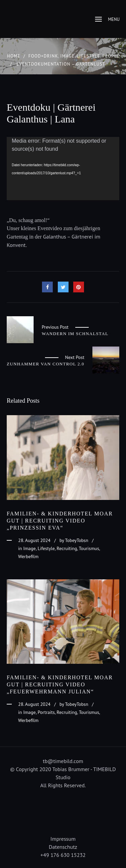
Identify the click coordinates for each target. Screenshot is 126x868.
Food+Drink (43, 56)
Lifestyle (88, 56)
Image (67, 56)
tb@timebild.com (63, 761)
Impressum (63, 839)
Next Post (75, 357)
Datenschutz (63, 847)
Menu (107, 19)
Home (14, 56)
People (111, 56)
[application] (63, 169)
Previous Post (55, 327)
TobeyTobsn (77, 540)
